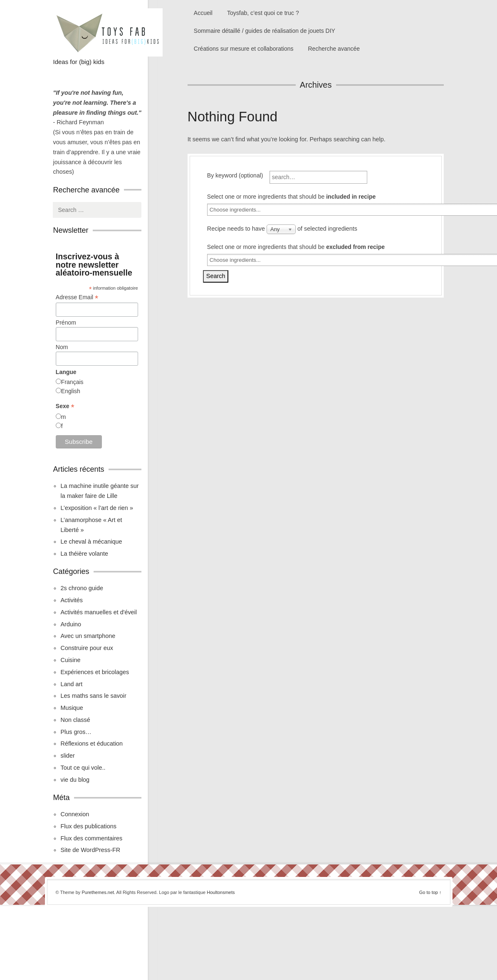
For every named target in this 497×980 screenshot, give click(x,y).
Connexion (75, 814)
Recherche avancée (334, 49)
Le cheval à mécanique (91, 542)
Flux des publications (88, 826)
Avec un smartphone (88, 636)
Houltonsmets (221, 892)
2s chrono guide (82, 588)
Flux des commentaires (91, 838)
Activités (72, 600)
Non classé (75, 720)
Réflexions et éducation (91, 744)
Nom (62, 347)
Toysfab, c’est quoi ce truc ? (263, 13)
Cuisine (70, 660)
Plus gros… (76, 732)
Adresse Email (77, 297)
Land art (71, 684)
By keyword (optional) (235, 175)
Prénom (66, 323)
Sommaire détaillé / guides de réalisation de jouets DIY (265, 31)
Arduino (71, 624)
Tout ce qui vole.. (83, 768)
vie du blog (75, 780)
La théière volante (84, 554)
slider (67, 756)
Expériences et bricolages (95, 672)
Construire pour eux (87, 648)
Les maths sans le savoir (93, 696)
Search (216, 276)
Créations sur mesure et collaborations (244, 49)
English (71, 391)
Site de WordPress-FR (90, 850)
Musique (72, 708)
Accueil (203, 13)
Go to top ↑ (430, 892)
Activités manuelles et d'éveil (99, 612)
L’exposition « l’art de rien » (96, 508)
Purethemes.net (98, 892)
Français (72, 382)
